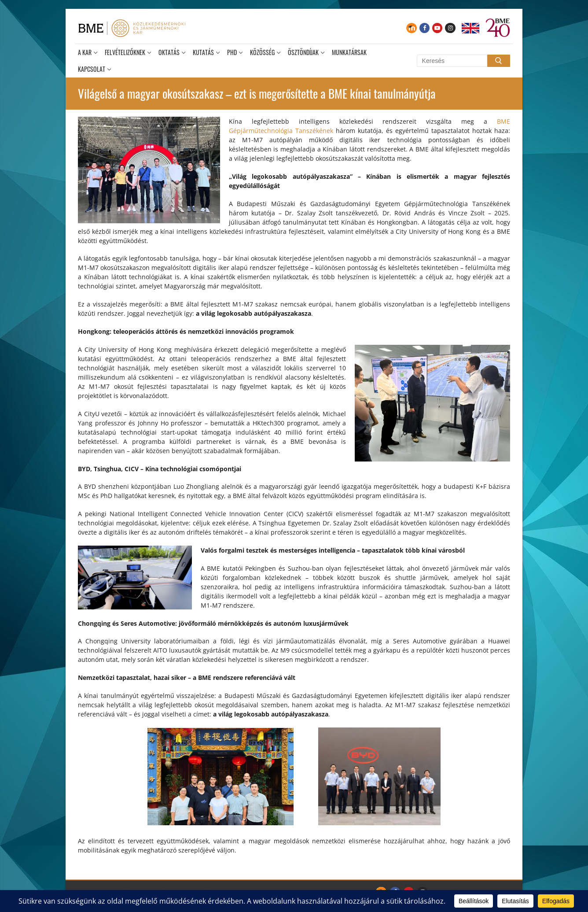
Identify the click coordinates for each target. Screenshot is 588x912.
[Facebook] (424, 28)
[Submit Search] (499, 61)
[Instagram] (450, 28)
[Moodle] (411, 28)
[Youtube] (437, 28)
